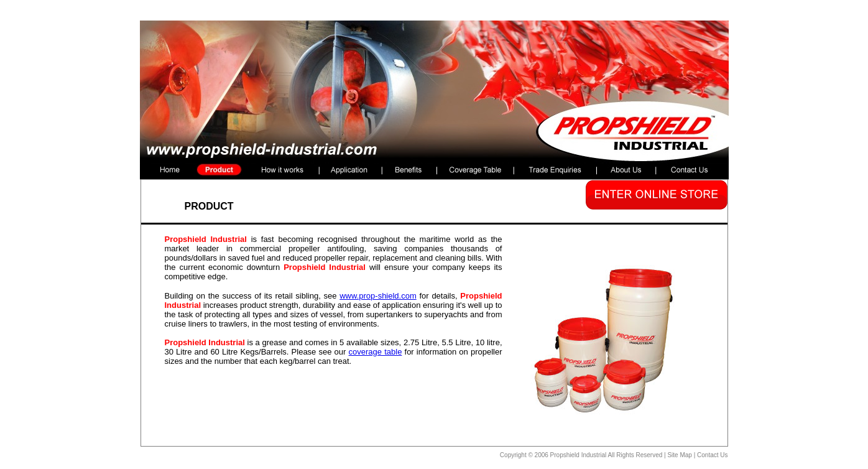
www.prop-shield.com (378, 296)
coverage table (376, 352)
